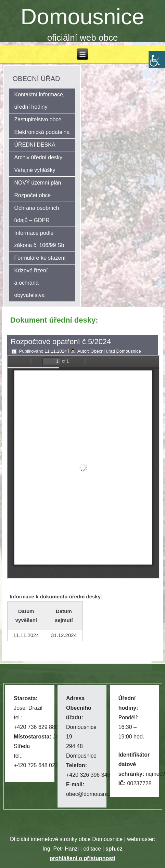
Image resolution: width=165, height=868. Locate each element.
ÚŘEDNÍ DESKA (35, 145)
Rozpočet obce (33, 195)
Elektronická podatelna (42, 132)
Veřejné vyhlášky (35, 170)
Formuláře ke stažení (40, 258)
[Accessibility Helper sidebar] (157, 59)
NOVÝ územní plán (38, 183)
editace (92, 849)
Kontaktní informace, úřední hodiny (40, 101)
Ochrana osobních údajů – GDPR (37, 214)
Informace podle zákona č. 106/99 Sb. (40, 239)
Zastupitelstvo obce (38, 119)
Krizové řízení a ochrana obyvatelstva (31, 283)
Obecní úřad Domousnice (116, 351)
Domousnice (82, 17)
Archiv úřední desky (39, 157)
